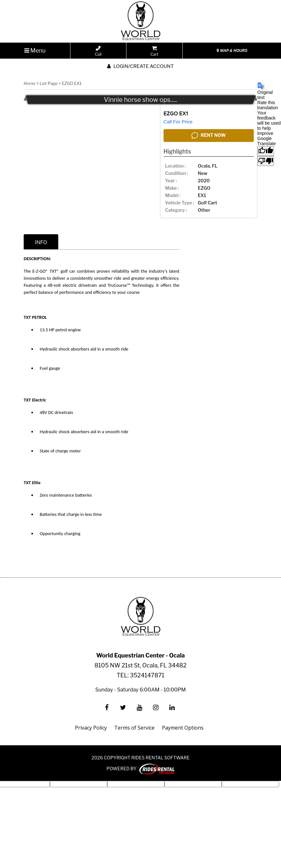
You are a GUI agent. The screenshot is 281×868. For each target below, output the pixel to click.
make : (172, 188)
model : (173, 195)
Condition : (177, 173)
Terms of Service (134, 728)
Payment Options (183, 728)
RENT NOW (209, 136)
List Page (49, 83)
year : (171, 181)
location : (175, 166)
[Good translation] (266, 151)
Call (98, 51)
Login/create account (140, 66)
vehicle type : (180, 203)
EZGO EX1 (72, 83)
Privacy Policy (91, 728)
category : (176, 210)
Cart (154, 51)
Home (30, 83)
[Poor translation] (266, 161)
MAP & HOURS (232, 51)
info (41, 242)
